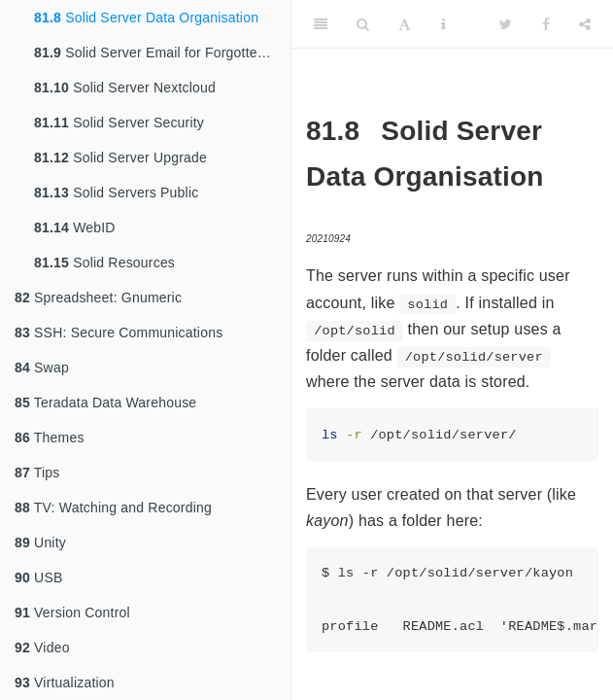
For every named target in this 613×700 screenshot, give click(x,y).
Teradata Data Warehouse (105, 402)
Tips (37, 472)
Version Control (72, 612)
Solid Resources (104, 262)
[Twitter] (506, 24)
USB (38, 577)
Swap (42, 367)
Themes (50, 437)
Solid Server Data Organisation (146, 17)
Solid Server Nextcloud (125, 87)
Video (42, 647)
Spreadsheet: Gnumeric (98, 297)
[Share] (585, 24)
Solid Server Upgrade (120, 157)
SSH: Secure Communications (119, 332)
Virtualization (65, 682)
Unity (40, 542)
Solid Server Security (119, 122)
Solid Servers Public (116, 192)
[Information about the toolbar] (443, 24)
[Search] (363, 24)
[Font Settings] (405, 24)
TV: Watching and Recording (113, 507)
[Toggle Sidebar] (321, 24)
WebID (75, 227)
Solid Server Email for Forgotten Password (162, 52)
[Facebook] (546, 24)
